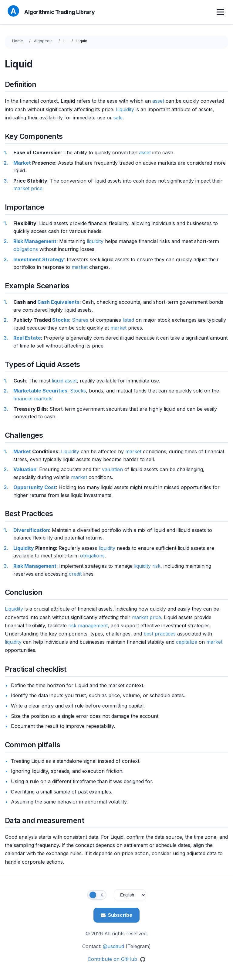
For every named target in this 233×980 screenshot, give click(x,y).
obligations (26, 249)
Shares (80, 320)
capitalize (187, 642)
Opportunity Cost (35, 487)
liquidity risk (147, 566)
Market (22, 163)
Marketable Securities (40, 391)
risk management (88, 625)
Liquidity (125, 109)
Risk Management (35, 241)
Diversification (31, 530)
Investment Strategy (39, 259)
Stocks (61, 320)
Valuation (25, 469)
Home (18, 41)
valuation (112, 469)
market (80, 267)
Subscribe (116, 915)
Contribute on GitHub (116, 959)
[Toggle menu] (221, 12)
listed (128, 320)
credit (75, 574)
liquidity (95, 241)
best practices (160, 634)
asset (158, 101)
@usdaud (113, 946)
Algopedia (43, 41)
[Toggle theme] (97, 895)
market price (28, 188)
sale (118, 118)
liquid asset (64, 381)
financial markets (33, 399)
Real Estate (27, 338)
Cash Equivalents (58, 302)
